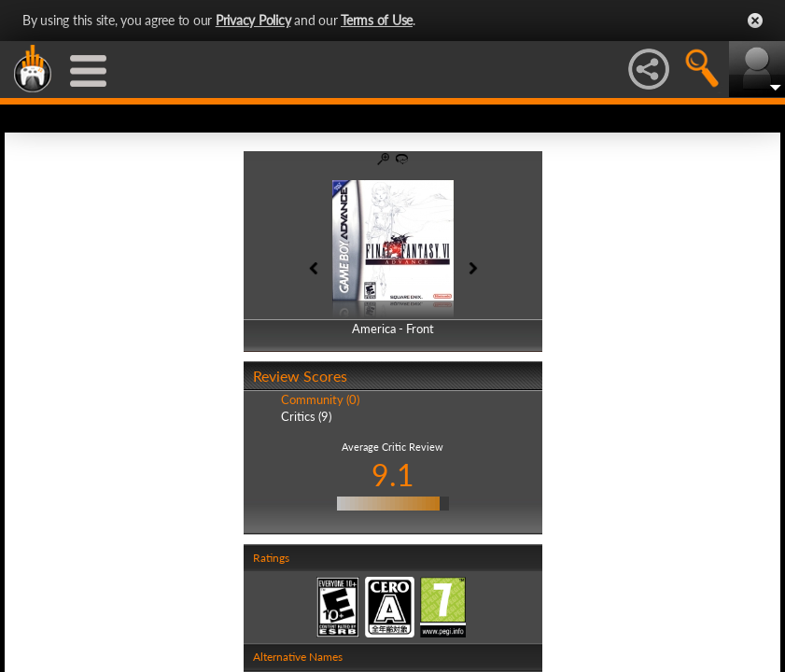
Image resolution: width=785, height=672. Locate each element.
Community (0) (320, 399)
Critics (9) (306, 416)
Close (755, 21)
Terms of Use (377, 20)
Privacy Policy (253, 20)
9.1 (393, 475)
